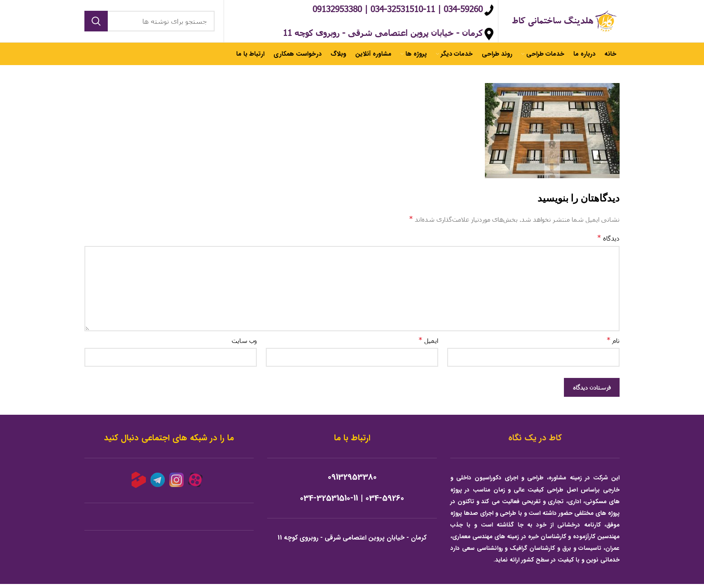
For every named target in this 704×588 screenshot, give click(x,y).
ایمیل (428, 344)
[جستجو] (150, 23)
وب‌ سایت (244, 345)
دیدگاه (608, 242)
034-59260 (385, 502)
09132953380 (352, 482)
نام (613, 344)
